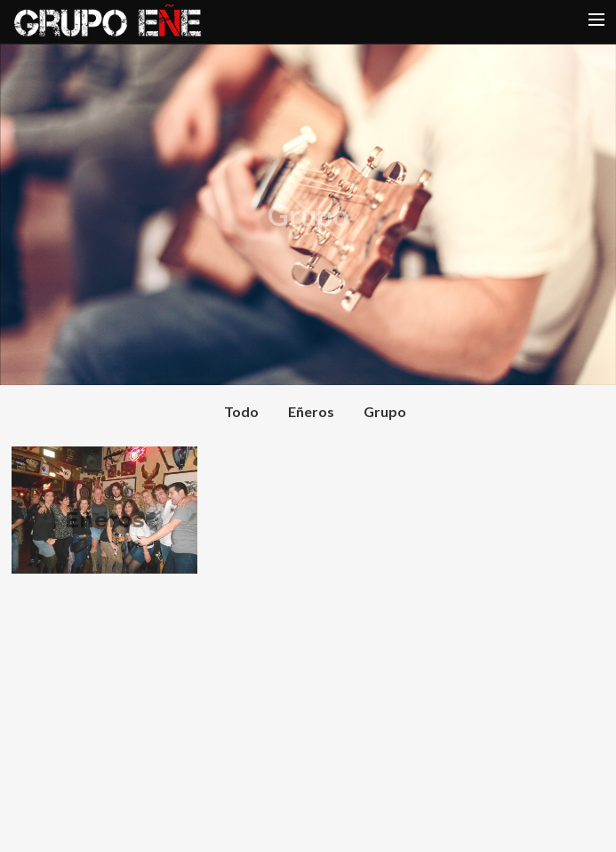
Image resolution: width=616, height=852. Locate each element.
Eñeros (311, 411)
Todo (241, 411)
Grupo (385, 411)
